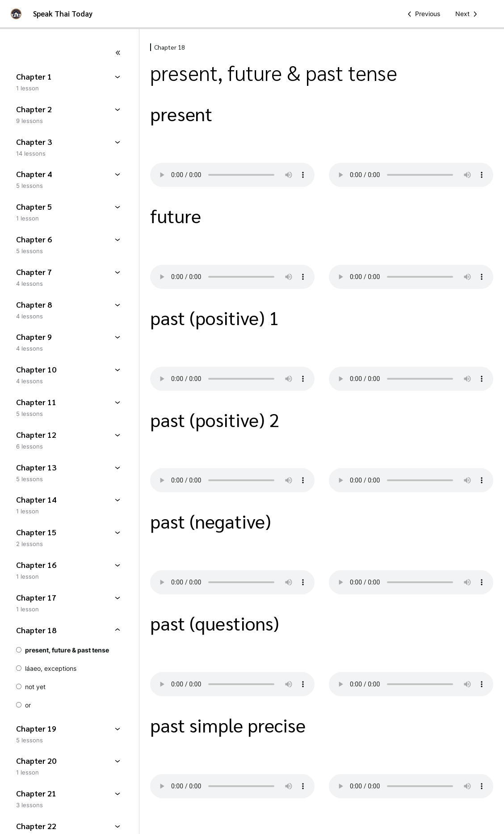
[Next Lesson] (468, 14)
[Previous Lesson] (422, 14)
